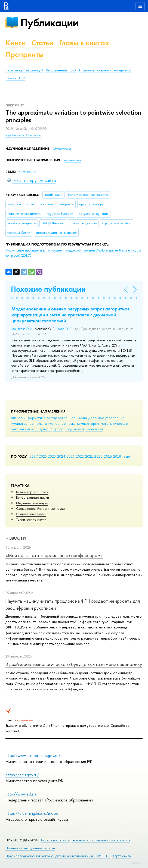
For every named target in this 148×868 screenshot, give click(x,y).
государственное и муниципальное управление (86, 418)
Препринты (24, 54)
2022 (80, 456)
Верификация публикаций (25, 70)
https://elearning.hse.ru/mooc (32, 813)
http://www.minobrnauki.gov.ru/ (33, 755)
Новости (16, 538)
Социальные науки (31, 514)
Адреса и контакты (55, 840)
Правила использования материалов (105, 70)
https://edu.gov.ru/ (22, 775)
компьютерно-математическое (102, 423)
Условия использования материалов (101, 840)
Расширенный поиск (61, 70)
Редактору (136, 863)
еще (127, 456)
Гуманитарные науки (32, 492)
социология (74, 429)
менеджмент (42, 429)
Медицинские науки (32, 503)
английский (28, 172)
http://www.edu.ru (21, 794)
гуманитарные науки (27, 423)
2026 (43, 456)
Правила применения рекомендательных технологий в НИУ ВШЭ (58, 856)
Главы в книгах (84, 43)
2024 (61, 456)
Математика (62, 149)
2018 (117, 456)
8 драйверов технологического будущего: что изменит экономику (74, 664)
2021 (89, 456)
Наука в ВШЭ (15, 78)
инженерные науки (60, 423)
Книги (16, 43)
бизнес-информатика (28, 418)
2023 (71, 456)
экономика (94, 429)
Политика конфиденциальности (30, 848)
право (58, 429)
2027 (34, 456)
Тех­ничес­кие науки (31, 519)
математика (20, 429)
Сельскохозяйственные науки (40, 508)
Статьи (42, 43)
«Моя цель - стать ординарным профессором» (54, 555)
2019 (108, 456)
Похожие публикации (48, 289)
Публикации (49, 23)
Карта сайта (121, 856)
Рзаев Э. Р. (64, 329)
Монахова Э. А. (22, 329)
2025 (52, 456)
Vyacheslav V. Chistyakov (23, 135)
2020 (98, 456)
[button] (11, 298)
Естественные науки (33, 497)
